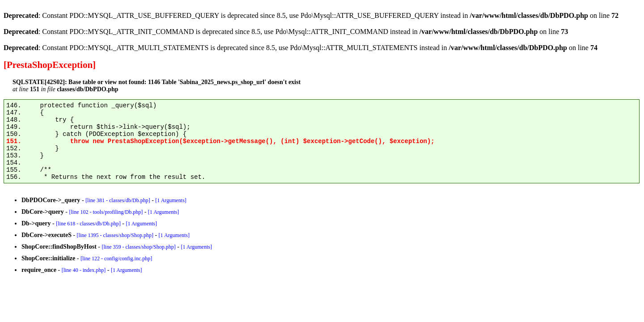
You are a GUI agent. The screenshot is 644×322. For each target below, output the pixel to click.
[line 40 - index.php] (84, 270)
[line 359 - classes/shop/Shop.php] (138, 247)
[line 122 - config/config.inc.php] (116, 258)
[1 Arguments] (171, 200)
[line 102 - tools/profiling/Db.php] (106, 212)
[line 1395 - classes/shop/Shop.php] (115, 235)
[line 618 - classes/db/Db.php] (88, 224)
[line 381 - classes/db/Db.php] (118, 200)
